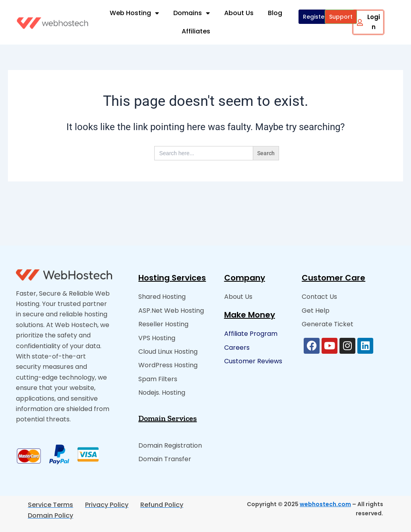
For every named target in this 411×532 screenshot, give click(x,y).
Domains (192, 13)
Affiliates (196, 31)
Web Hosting (134, 13)
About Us (239, 13)
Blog (275, 13)
